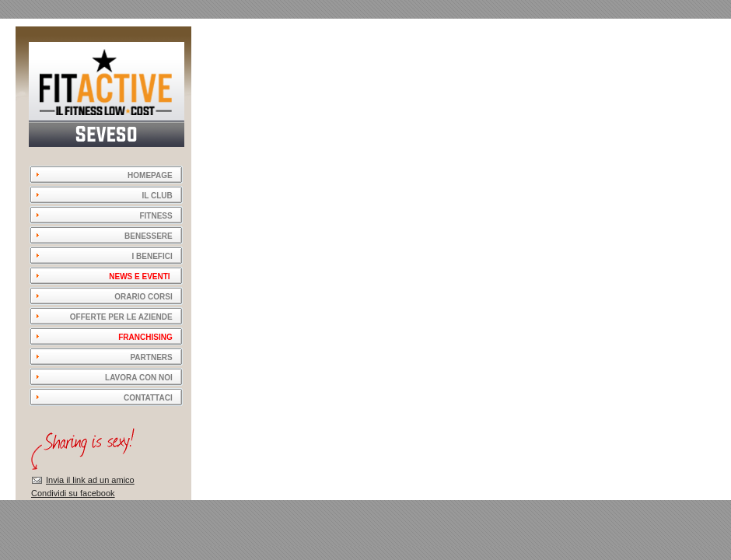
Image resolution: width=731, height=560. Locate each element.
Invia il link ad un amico (90, 480)
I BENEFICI (152, 256)
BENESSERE (149, 236)
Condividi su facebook (73, 493)
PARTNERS (151, 357)
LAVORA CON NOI (139, 378)
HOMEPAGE (145, 175)
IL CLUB (157, 196)
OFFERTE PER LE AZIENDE (121, 317)
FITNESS (156, 216)
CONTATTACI (148, 398)
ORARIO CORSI (143, 297)
